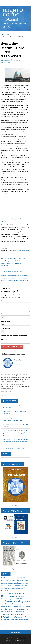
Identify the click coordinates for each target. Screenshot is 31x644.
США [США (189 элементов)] (3, 602)
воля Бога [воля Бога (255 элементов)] (11, 606)
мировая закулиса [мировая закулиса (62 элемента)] (23, 609)
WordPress (16, 640)
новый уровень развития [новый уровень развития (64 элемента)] (23, 620)
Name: (4, 314)
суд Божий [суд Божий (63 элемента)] (23, 622)
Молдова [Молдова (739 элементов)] (21, 593)
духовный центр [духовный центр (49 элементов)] (22, 607)
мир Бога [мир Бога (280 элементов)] (5, 609)
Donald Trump (12, 258)
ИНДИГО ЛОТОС (13, 12)
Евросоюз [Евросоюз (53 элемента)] (21, 591)
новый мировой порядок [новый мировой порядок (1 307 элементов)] (13, 615)
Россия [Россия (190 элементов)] (17, 599)
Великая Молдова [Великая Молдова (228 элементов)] (10, 588)
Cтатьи (7, 34)
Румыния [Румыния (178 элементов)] (23, 599)
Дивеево (19, 263)
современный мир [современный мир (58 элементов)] (16, 622)
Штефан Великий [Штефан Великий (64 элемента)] (24, 604)
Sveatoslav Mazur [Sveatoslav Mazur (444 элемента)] (22, 580)
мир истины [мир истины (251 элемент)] (14, 609)
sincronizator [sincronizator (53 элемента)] (12, 581)
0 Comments (6, 62)
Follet (24, 640)
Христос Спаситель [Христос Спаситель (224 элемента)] (12, 604)
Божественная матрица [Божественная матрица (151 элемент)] (9, 583)
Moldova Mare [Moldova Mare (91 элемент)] (11, 578)
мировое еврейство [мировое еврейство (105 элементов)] (7, 612)
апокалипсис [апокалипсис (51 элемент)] (4, 607)
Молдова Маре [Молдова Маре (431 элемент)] (8, 596)
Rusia (17, 261)
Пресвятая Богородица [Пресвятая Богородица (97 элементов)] (8, 599)
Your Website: (6, 328)
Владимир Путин (11, 263)
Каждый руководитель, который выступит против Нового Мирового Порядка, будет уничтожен (15, 433)
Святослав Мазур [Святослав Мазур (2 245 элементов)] (15, 601)
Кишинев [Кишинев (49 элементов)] (7, 594)
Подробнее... (16, 505)
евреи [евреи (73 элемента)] (28, 607)
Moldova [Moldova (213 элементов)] (4, 578)
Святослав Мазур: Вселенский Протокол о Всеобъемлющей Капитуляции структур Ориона (15, 442)
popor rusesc (11, 261)
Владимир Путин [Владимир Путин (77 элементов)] (14, 591)
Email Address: (6, 321)
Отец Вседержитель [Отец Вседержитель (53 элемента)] (19, 596)
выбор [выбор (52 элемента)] (17, 607)
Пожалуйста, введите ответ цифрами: (14, 336)
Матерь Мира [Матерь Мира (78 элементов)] (13, 594)
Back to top (15, 632)
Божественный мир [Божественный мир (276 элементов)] (17, 585)
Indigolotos (5, 60)
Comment (4, 301)
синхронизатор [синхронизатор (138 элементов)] (6, 622)
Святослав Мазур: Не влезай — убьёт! (14, 448)
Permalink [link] (6, 265)
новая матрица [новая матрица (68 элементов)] (17, 612)
